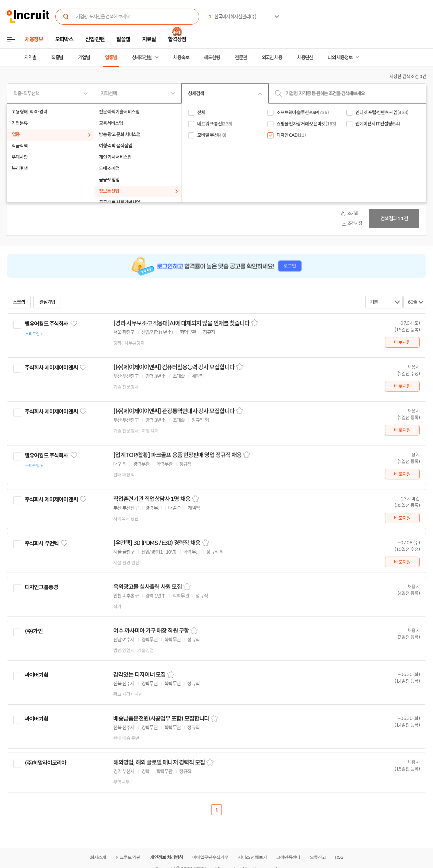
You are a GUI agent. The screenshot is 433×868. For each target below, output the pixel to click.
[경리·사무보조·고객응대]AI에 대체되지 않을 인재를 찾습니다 (181, 323)
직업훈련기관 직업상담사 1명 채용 (152, 499)
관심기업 (47, 302)
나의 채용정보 (340, 58)
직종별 (57, 58)
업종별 (111, 58)
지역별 (30, 58)
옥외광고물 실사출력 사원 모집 (148, 587)
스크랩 (19, 302)
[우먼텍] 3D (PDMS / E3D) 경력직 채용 (157, 543)
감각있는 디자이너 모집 (139, 675)
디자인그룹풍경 (41, 587)
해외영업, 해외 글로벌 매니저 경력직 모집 (159, 763)
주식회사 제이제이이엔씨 (51, 368)
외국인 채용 (272, 58)
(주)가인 (34, 631)
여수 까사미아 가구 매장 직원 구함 (151, 631)
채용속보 (181, 58)
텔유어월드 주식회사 (46, 324)
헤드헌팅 (212, 58)
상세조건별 (142, 58)
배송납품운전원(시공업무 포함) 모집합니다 (161, 719)
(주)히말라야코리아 (45, 763)
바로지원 (402, 342)
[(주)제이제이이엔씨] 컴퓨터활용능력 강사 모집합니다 (174, 367)
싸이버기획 (36, 675)
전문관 (241, 58)
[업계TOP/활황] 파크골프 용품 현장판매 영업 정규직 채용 (177, 455)
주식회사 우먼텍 (42, 543)
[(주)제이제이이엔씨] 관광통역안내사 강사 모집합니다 (174, 411)
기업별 (84, 58)
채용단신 (305, 58)
